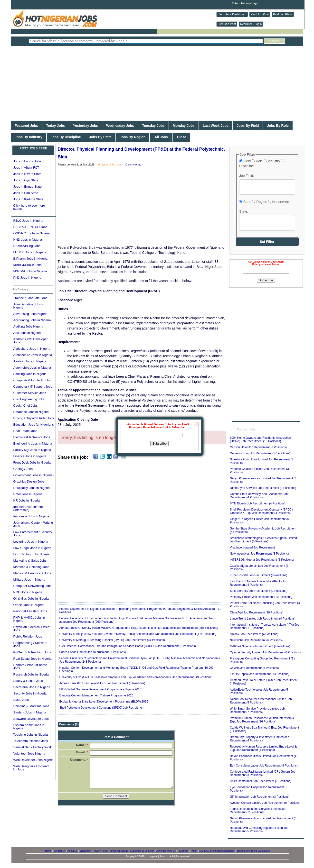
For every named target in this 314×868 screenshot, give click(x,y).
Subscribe (159, 443)
